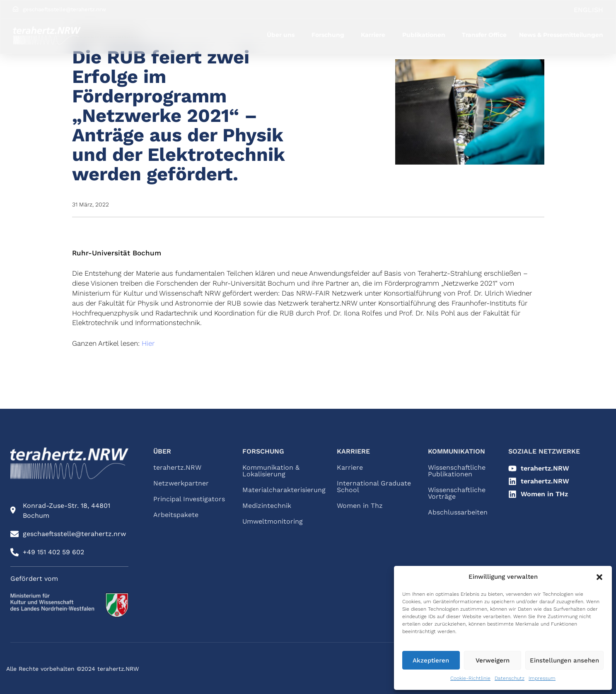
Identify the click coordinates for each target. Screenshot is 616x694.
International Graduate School (374, 487)
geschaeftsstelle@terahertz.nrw (64, 9)
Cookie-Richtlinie (470, 678)
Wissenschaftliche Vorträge (457, 493)
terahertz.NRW (177, 468)
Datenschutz (510, 678)
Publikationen (424, 35)
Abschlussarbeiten (458, 512)
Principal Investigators (189, 499)
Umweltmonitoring (273, 522)
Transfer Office (484, 35)
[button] (599, 577)
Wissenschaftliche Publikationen (457, 471)
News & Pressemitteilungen (561, 35)
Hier (148, 343)
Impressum (542, 678)
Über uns (281, 35)
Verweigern (493, 660)
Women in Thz (360, 506)
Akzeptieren (431, 660)
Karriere (373, 35)
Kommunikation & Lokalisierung (271, 471)
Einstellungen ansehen (564, 660)
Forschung (328, 35)
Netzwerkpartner (181, 483)
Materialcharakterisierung (281, 490)
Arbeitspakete (176, 515)
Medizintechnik (267, 506)
